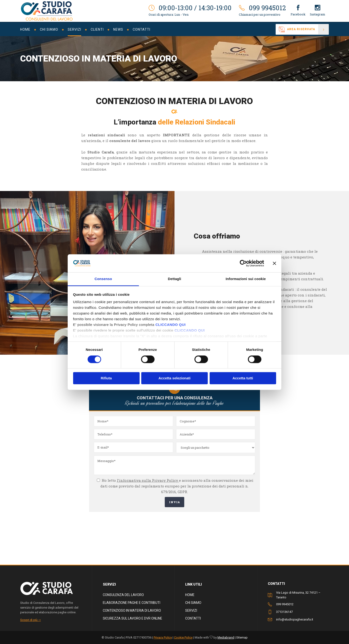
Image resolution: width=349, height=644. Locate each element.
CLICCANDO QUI (171, 325)
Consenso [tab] (103, 279)
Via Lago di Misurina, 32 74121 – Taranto (298, 595)
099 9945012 (285, 604)
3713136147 (284, 612)
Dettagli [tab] (174, 279)
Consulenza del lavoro (123, 595)
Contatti (193, 618)
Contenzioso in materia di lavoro (132, 611)
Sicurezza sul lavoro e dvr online (132, 618)
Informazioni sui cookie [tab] (246, 279)
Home (190, 595)
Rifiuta (106, 378)
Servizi (191, 611)
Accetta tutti (243, 378)
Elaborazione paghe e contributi (132, 603)
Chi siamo (193, 603)
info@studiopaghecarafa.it (295, 619)
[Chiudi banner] (274, 263)
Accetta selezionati (174, 378)
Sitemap (242, 637)
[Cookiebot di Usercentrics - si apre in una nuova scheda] (243, 263)
